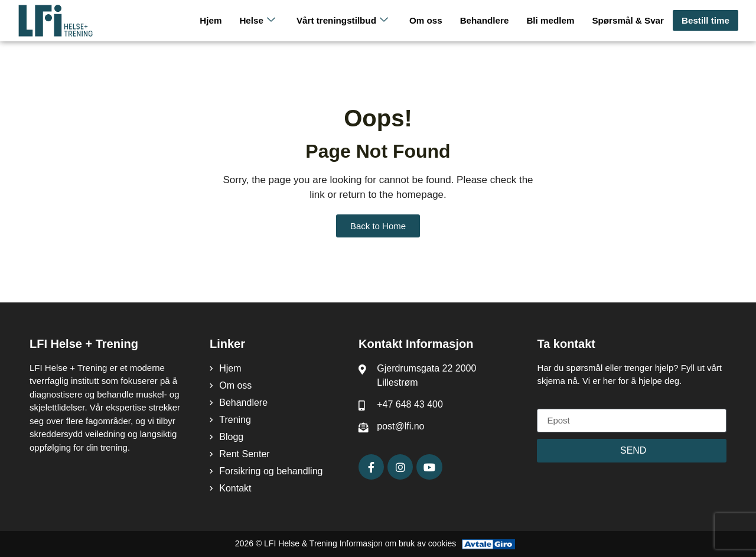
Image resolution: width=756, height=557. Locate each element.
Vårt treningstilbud (346, 20)
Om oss (428, 20)
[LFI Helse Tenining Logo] (72, 21)
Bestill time (706, 20)
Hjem (215, 20)
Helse (262, 20)
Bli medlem (552, 20)
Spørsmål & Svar (629, 20)
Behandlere (487, 20)
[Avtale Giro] (488, 544)
